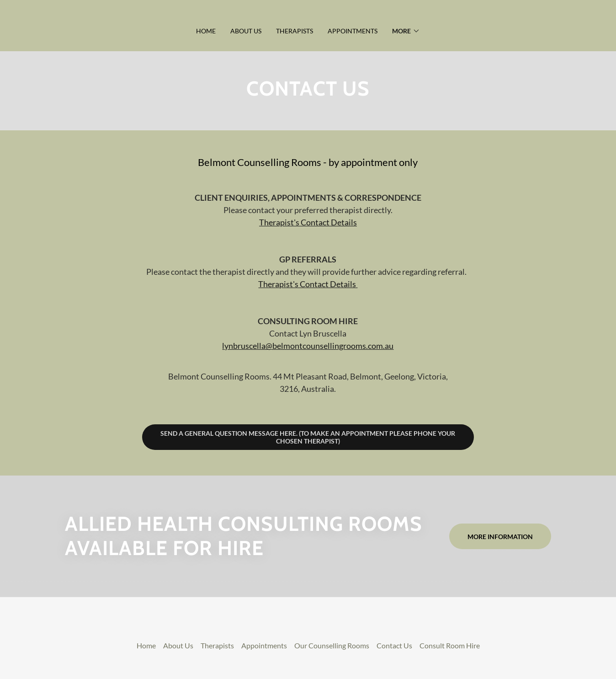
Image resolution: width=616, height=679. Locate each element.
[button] (406, 31)
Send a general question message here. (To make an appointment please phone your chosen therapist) (308, 437)
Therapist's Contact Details (308, 222)
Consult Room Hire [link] (450, 645)
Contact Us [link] (394, 645)
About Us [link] (246, 31)
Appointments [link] (353, 31)
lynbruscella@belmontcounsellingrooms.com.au (308, 346)
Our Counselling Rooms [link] (332, 645)
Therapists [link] (295, 31)
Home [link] (206, 31)
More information (500, 537)
